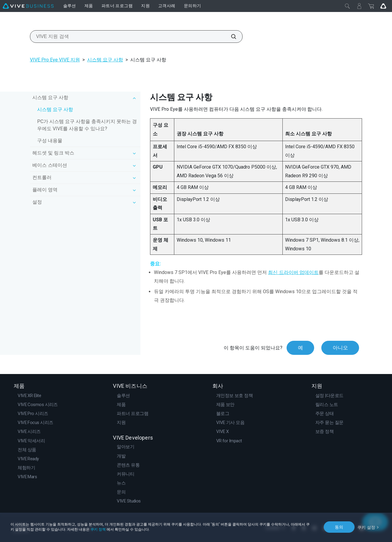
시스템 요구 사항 (105, 60)
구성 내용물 (50, 141)
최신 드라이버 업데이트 (293, 272)
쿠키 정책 (98, 529)
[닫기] (347, 6)
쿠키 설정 (366, 527)
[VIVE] (28, 6)
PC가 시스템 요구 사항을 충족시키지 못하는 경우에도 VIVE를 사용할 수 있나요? (87, 125)
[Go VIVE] (383, 6)
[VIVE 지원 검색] (230, 37)
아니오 (340, 348)
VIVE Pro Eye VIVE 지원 (55, 60)
